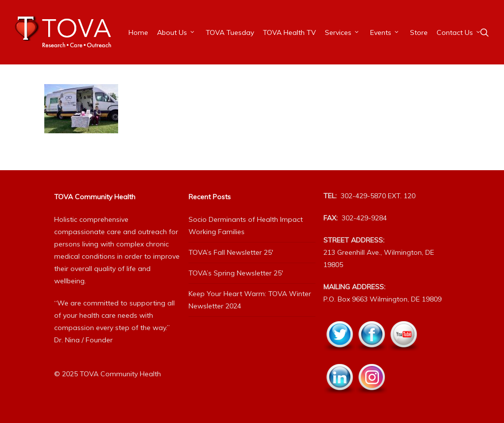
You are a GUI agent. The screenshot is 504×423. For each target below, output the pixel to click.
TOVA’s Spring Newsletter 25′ (236, 273)
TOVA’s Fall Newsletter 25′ (231, 252)
